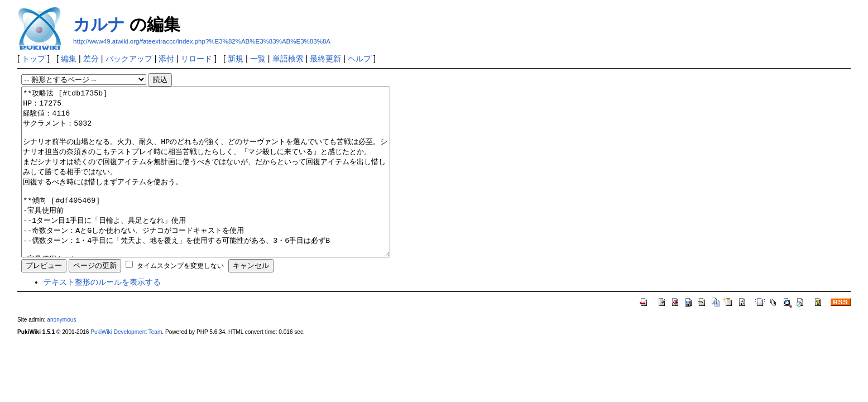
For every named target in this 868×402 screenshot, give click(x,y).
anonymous (61, 353)
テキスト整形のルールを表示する (102, 315)
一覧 (258, 59)
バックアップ (129, 59)
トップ (33, 59)
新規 (236, 59)
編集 (69, 59)
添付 (166, 59)
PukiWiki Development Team (126, 365)
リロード (196, 59)
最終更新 (325, 59)
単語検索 (288, 59)
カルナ (99, 24)
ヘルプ (359, 59)
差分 (91, 59)
